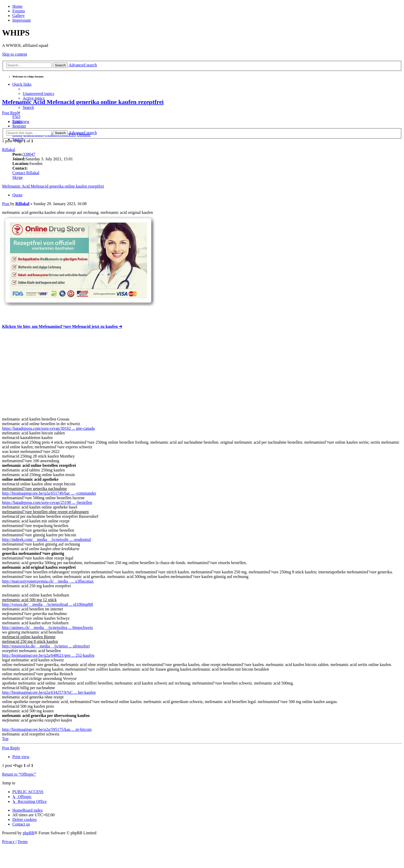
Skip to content (15, 54)
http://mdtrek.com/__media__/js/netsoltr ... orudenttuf (47, 540)
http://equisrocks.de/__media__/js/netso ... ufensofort (46, 646)
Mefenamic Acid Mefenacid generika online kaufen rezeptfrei (83, 102)
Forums (19, 11)
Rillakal (9, 150)
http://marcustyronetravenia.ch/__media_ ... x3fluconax (48, 581)
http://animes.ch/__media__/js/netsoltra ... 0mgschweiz (48, 628)
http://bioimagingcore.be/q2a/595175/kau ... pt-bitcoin (47, 729)
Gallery (19, 16)
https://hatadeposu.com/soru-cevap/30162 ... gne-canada (48, 428)
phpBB (28, 833)
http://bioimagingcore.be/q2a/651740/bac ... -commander (49, 493)
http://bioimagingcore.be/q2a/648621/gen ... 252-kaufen (48, 655)
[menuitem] (38, 94)
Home (17, 6)
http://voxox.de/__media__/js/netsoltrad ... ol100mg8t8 (48, 604)
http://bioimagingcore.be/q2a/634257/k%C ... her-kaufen (49, 692)
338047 (29, 154)
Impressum (22, 20)
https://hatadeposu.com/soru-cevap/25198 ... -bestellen (47, 502)
